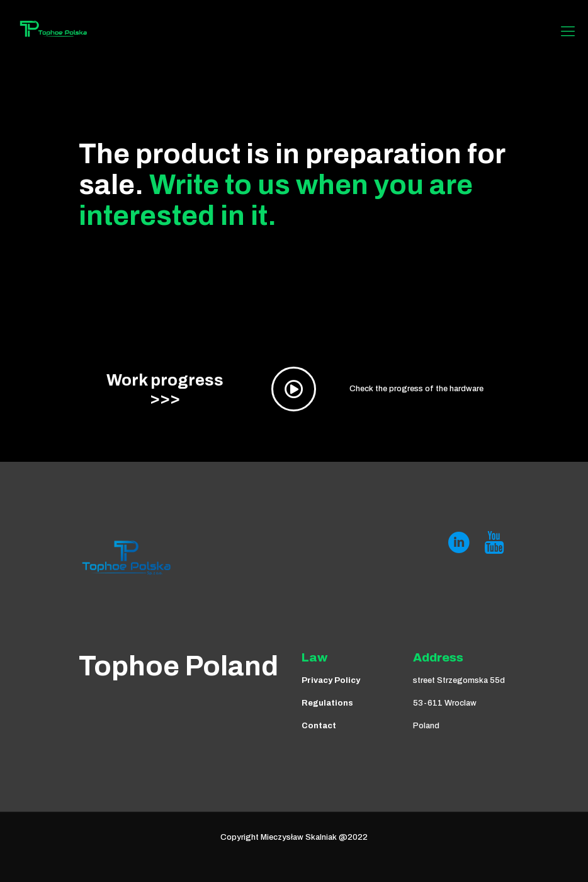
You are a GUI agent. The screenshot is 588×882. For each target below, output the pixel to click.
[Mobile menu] (568, 31)
